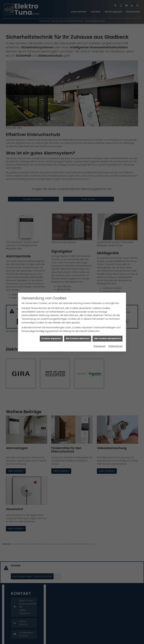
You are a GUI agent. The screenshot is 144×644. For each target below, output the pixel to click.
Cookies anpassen (51, 331)
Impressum (100, 339)
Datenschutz (115, 339)
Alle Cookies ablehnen (78, 331)
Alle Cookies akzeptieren (108, 331)
